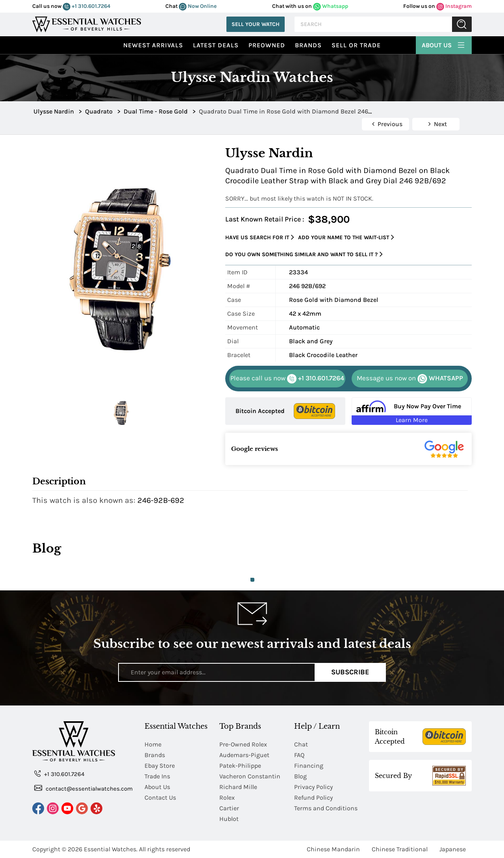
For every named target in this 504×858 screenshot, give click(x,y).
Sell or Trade (356, 45)
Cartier (229, 808)
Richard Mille (238, 787)
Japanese (453, 849)
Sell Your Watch (256, 24)
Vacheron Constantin (250, 776)
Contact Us (160, 798)
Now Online (198, 6)
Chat (301, 744)
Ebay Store (160, 766)
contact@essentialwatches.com (83, 788)
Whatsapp (331, 6)
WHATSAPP (410, 379)
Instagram (454, 6)
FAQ (299, 755)
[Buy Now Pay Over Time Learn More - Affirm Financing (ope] (412, 411)
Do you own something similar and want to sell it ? (304, 254)
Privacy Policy (313, 787)
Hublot (229, 819)
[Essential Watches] (87, 23)
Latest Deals (216, 45)
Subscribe (350, 672)
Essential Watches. (111, 849)
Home (153, 744)
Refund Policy (313, 798)
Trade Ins (157, 776)
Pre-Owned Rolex (243, 744)
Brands (308, 45)
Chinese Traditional (400, 849)
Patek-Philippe (240, 766)
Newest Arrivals (153, 45)
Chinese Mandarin (333, 849)
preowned (267, 45)
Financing (309, 766)
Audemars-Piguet (244, 755)
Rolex (227, 798)
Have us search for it (260, 237)
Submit (462, 24)
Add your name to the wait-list (346, 237)
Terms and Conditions (326, 808)
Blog (300, 776)
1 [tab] (252, 580)
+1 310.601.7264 (86, 6)
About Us (444, 44)
